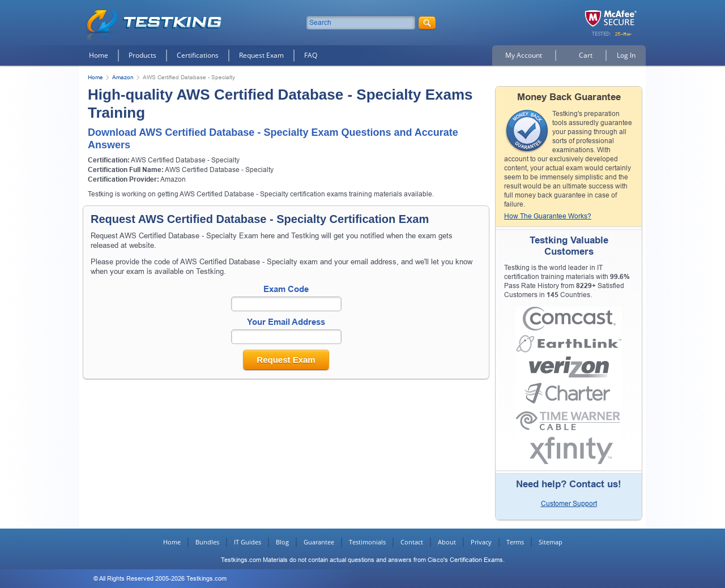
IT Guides (248, 542)
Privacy (481, 542)
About (447, 542)
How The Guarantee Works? (548, 216)
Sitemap (551, 542)
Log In (626, 55)
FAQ (311, 55)
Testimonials (367, 542)
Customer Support (569, 504)
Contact (412, 542)
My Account (524, 55)
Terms (515, 542)
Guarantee (319, 542)
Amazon (123, 77)
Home (99, 55)
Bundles (207, 542)
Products (142, 55)
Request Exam (261, 55)
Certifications (198, 55)
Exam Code (286, 289)
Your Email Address (286, 322)
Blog (282, 542)
